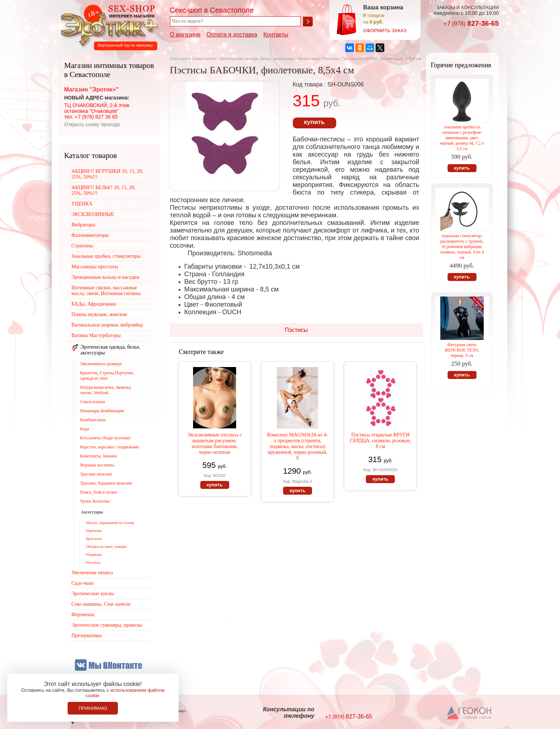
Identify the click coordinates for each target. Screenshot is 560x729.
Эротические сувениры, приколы (107, 625)
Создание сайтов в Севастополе (469, 713)
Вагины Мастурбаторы (96, 335)
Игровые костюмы (97, 465)
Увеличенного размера (101, 364)
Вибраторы (84, 225)
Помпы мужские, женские (100, 314)
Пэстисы (331, 59)
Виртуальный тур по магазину (125, 45)
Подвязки (94, 554)
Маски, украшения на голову (110, 523)
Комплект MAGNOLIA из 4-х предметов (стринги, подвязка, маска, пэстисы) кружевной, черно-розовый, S (298, 446)
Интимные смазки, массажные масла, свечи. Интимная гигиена (106, 291)
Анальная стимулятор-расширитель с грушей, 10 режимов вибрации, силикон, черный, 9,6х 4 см (462, 247)
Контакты (276, 35)
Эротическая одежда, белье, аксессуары (258, 59)
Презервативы (87, 636)
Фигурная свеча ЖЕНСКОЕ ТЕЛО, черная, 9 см (462, 350)
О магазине (185, 35)
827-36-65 (471, 23)
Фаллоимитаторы (90, 235)
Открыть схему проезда (92, 124)
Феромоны (83, 615)
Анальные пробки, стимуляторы (106, 256)
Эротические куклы (93, 594)
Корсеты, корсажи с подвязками (110, 447)
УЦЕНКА (82, 204)
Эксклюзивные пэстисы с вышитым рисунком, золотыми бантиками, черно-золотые (215, 444)
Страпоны (82, 246)
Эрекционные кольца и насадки (106, 277)
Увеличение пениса (92, 573)
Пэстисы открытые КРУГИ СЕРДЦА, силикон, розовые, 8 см (381, 441)
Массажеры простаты (95, 267)
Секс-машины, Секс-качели (101, 604)
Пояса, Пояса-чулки (99, 492)
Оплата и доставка (232, 35)
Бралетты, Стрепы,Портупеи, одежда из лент (107, 376)
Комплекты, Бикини (99, 456)
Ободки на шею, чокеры (106, 546)
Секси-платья (93, 402)
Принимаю (93, 708)
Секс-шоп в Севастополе (193, 59)
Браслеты (94, 538)
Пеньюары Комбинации (102, 411)
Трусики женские (96, 474)
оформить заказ (385, 31)
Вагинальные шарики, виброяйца (107, 325)
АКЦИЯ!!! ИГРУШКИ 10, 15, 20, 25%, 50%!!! (108, 174)
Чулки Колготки (95, 501)
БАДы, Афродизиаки (94, 304)
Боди (85, 429)
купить (314, 122)
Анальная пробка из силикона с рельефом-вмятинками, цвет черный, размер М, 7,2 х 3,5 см (462, 138)
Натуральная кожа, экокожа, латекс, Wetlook (106, 390)
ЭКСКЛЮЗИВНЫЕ (93, 214)
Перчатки (94, 530)
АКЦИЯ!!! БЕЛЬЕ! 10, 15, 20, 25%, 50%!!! (104, 190)
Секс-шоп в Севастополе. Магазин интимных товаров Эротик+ (107, 25)
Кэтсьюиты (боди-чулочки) (105, 438)
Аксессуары (309, 59)
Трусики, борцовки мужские (106, 483)
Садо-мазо (83, 583)
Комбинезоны (93, 420)
